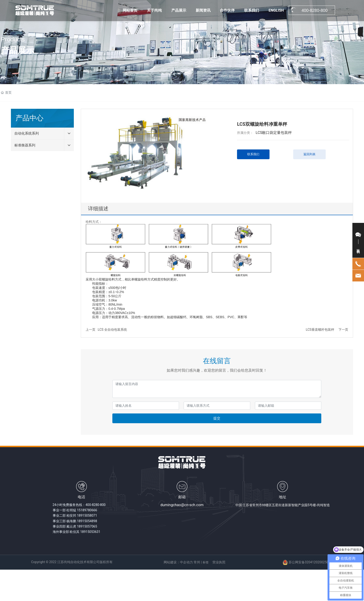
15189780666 (87, 510)
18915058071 (87, 515)
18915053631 (90, 532)
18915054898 (87, 521)
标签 (206, 562)
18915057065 (87, 526)
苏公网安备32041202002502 (309, 562)
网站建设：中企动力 (178, 562)
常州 (197, 562)
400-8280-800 (95, 505)
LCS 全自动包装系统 (112, 330)
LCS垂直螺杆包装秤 (320, 330)
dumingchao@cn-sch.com (182, 505)
